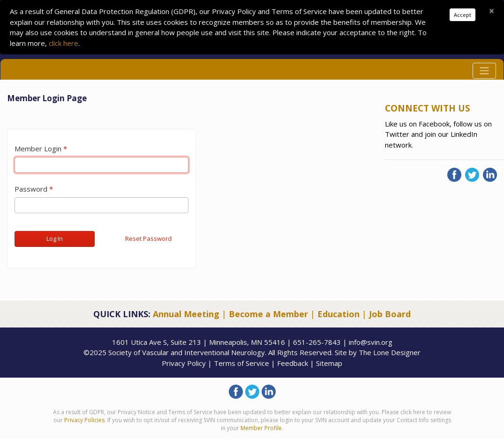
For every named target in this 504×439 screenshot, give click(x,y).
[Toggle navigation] (484, 71)
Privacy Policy (184, 363)
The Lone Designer (390, 352)
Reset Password (148, 238)
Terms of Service (241, 363)
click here (64, 43)
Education (339, 314)
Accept (463, 15)
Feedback (293, 363)
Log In (55, 238)
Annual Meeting (186, 314)
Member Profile (261, 428)
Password (31, 189)
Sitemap (329, 363)
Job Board (390, 314)
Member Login (38, 149)
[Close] (492, 11)
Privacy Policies (84, 420)
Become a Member (268, 314)
